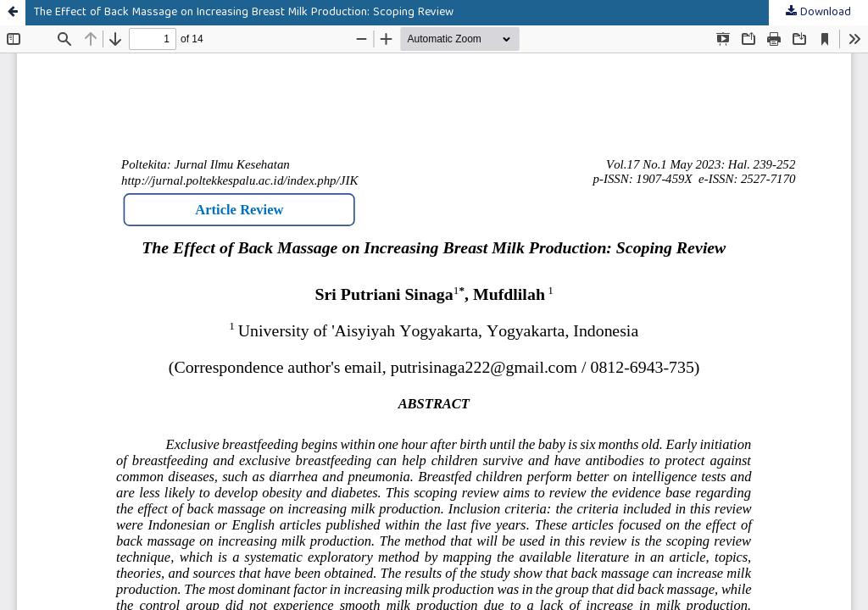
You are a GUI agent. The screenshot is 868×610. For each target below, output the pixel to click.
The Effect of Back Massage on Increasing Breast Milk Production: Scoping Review (244, 13)
